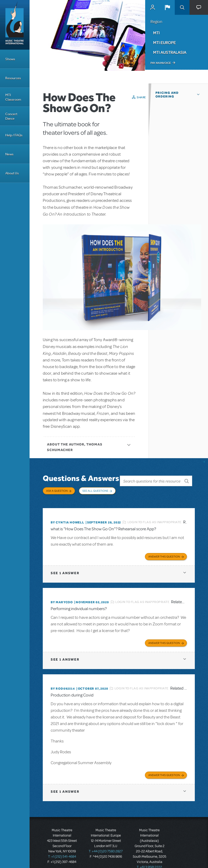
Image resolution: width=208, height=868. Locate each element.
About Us (12, 173)
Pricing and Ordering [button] (167, 95)
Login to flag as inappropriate (155, 518)
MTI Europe (164, 43)
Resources (13, 78)
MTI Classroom (13, 97)
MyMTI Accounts (153, 7)
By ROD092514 (63, 683)
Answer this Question (164, 551)
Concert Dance (11, 116)
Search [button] (182, 7)
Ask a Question (57, 491)
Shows (10, 59)
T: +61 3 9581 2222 (149, 860)
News (9, 154)
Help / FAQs (14, 135)
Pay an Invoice (161, 63)
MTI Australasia (170, 52)
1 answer (65, 568)
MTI (156, 33)
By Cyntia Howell (67, 518)
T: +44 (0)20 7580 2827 (106, 844)
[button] (167, 7)
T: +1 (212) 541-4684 (62, 850)
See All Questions (95, 491)
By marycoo (62, 597)
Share (141, 97)
